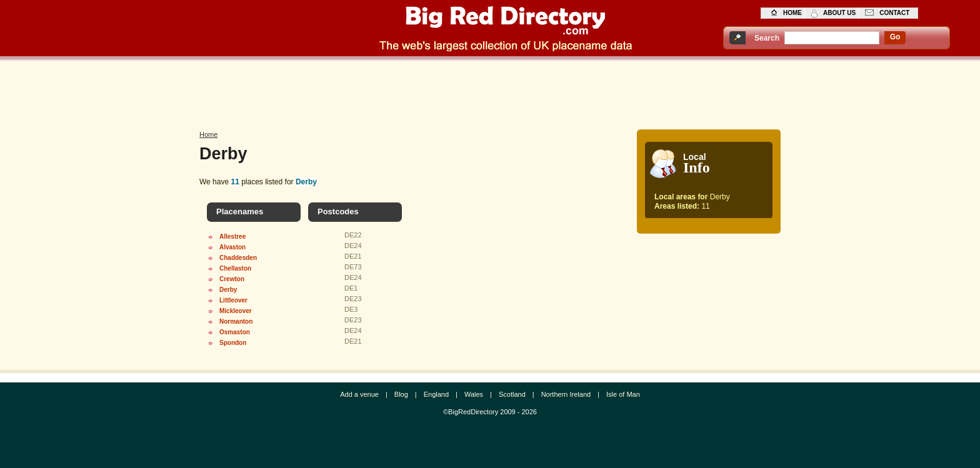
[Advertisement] (490, 92)
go (895, 37)
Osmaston (235, 332)
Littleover (233, 300)
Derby (228, 290)
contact (894, 13)
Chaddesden (238, 258)
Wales (474, 394)
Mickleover (236, 311)
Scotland (512, 394)
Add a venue (359, 394)
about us (839, 13)
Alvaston (232, 247)
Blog (401, 394)
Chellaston (235, 268)
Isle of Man (623, 394)
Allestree (232, 236)
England (436, 394)
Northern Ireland (566, 394)
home (792, 13)
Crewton (232, 279)
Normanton (236, 321)
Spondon (233, 343)
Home (208, 134)
